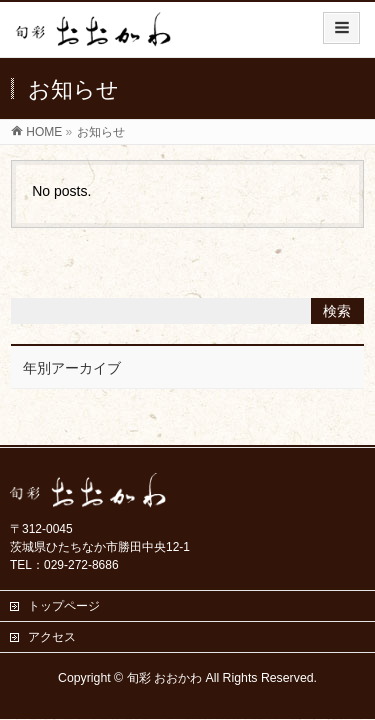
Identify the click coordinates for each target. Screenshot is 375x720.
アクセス (52, 637)
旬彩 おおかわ (164, 678)
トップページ (64, 606)
